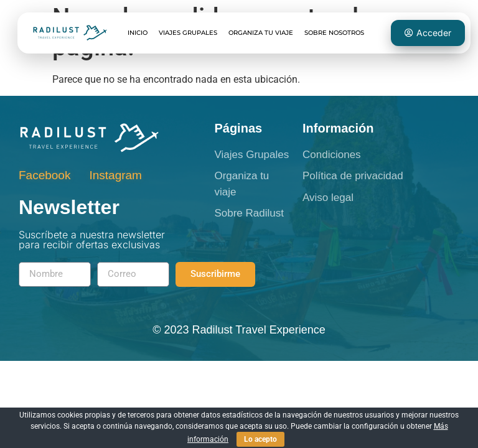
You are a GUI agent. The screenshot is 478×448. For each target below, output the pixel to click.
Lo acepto (260, 439)
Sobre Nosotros (334, 33)
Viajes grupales (188, 33)
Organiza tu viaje (261, 33)
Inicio (138, 33)
